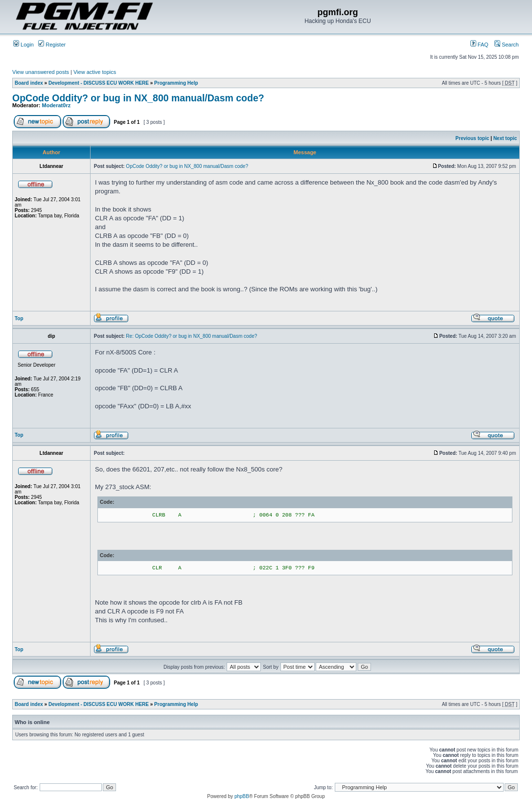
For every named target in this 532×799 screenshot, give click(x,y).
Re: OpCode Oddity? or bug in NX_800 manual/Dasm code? (191, 336)
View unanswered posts (41, 72)
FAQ (479, 45)
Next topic (505, 138)
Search (507, 45)
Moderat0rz (57, 105)
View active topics (95, 72)
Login (23, 45)
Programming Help (176, 83)
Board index (29, 83)
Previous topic (473, 138)
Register (52, 45)
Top (19, 318)
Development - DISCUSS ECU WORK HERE (99, 83)
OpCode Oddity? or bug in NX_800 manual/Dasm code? (138, 98)
